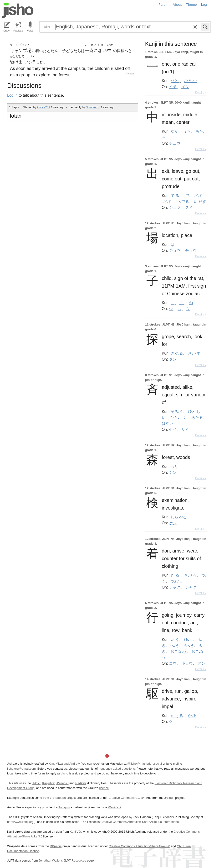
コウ (173, 663)
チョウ (191, 250)
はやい (168, 423)
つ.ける (177, 581)
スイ (189, 207)
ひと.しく (178, 417)
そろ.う (177, 411)
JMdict (36, 783)
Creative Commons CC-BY (126, 798)
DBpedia (56, 846)
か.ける (177, 715)
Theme (191, 5)
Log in (206, 5)
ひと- (175, 81)
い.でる (183, 201)
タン (173, 359)
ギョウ (187, 663)
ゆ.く (189, 639)
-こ (182, 303)
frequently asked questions (117, 769)
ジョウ (175, 250)
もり (174, 466)
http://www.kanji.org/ (21, 822)
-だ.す (167, 201)
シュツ (175, 207)
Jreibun (130, 74)
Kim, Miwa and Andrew (64, 764)
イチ (173, 87)
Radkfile (81, 783)
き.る (175, 575)
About (177, 5)
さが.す (194, 353)
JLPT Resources (75, 860)
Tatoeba (60, 798)
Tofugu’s (64, 807)
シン (173, 472)
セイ (173, 429)
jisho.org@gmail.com (21, 769)
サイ (185, 429)
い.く (175, 639)
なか (174, 131)
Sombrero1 (93, 107)
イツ (185, 87)
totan (16, 116)
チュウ (175, 143)
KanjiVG (75, 832)
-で (187, 195)
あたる (197, 417)
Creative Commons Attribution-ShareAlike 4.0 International (140, 822)
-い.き (189, 645)
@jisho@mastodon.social (145, 764)
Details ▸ (201, 93)
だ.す (198, 195)
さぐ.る (177, 353)
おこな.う (178, 651)
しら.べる (179, 517)
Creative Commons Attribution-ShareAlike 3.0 (139, 846)
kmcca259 (43, 107)
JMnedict (62, 783)
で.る (175, 195)
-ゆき (175, 645)
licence (104, 788)
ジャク (191, 587)
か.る (192, 715)
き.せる (190, 575)
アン (201, 663)
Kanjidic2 (48, 783)
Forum (163, 5)
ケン (173, 523)
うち (187, 131)
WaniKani (114, 807)
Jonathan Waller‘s (51, 860)
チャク (175, 587)
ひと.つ (190, 81)
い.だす (200, 201)
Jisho (18, 10)
